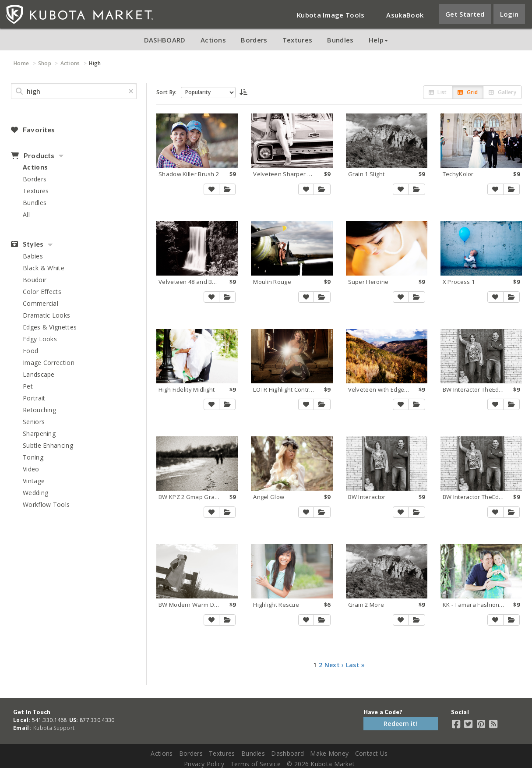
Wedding (35, 493)
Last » (356, 665)
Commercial (41, 303)
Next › (334, 665)
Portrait (34, 398)
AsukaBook (405, 15)
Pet (28, 386)
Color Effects (42, 292)
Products (33, 156)
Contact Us (372, 753)
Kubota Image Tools (331, 15)
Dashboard (287, 753)
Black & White (44, 268)
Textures (297, 40)
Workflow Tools (46, 504)
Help (378, 40)
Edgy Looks (40, 339)
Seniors (34, 422)
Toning (33, 457)
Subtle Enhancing (48, 445)
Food (30, 351)
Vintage (34, 481)
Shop (45, 63)
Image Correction (49, 363)
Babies (33, 256)
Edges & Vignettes (50, 327)
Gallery (502, 92)
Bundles (340, 40)
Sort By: (166, 92)
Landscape (39, 374)
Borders (254, 40)
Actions (213, 40)
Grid (468, 92)
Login (509, 14)
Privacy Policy (204, 764)
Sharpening (39, 434)
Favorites (33, 130)
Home (21, 63)
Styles (27, 244)
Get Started (465, 14)
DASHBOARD (165, 40)
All (26, 214)
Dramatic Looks (46, 315)
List (438, 92)
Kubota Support (54, 728)
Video (31, 469)
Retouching (39, 410)
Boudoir (35, 280)
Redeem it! (401, 724)
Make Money (329, 753)
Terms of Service (255, 764)
